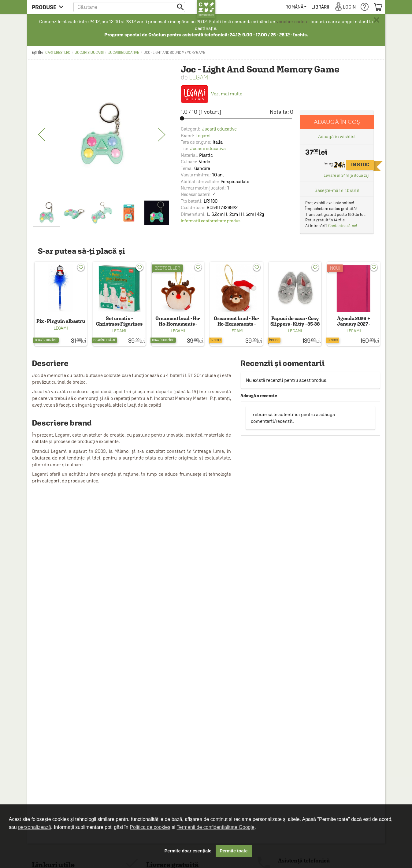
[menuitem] (296, 7)
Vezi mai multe (212, 94)
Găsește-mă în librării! (337, 190)
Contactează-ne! (343, 226)
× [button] (377, 20)
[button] (129, 7)
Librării (320, 7)
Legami (199, 77)
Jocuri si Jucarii (89, 53)
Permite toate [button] (234, 851)
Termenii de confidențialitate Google (216, 827)
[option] (102, 135)
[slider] (237, 118)
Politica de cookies (150, 827)
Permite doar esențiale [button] (188, 851)
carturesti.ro (58, 53)
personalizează (35, 827)
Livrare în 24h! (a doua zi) (346, 175)
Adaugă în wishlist (337, 137)
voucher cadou (292, 22)
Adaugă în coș (337, 122)
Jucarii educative (124, 53)
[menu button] (49, 7)
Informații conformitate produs (211, 221)
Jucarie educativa (208, 148)
